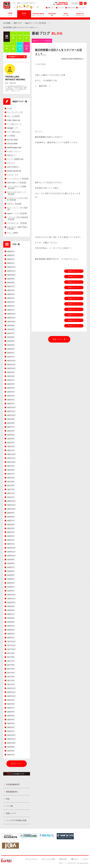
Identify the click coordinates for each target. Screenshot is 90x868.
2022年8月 (11, 423)
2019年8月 (11, 563)
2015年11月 (11, 739)
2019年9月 (11, 560)
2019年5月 (11, 575)
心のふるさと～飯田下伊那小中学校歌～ (17, 228)
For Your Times (12, 140)
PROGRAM (52, 15)
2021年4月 (11, 486)
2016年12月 (11, 688)
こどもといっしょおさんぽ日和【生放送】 (17, 199)
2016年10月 (11, 696)
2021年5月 (11, 482)
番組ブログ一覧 (59, 339)
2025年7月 (11, 286)
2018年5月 (11, 622)
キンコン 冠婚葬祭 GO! (15, 159)
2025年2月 (11, 306)
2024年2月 (11, 353)
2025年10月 (11, 275)
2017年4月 (11, 673)
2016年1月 (11, 731)
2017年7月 (11, 661)
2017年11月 (11, 645)
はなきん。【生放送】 (15, 204)
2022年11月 (11, 411)
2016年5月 (11, 716)
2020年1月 (11, 544)
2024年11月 (11, 318)
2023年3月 (11, 396)
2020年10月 (11, 509)
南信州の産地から (13, 167)
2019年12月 (11, 548)
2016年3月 (11, 723)
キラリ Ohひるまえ (14, 132)
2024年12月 (11, 314)
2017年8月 (11, 657)
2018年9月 (11, 606)
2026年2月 (11, 259)
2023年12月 (11, 361)
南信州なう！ (12, 155)
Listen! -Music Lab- (14, 120)
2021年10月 (11, 462)
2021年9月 (11, 466)
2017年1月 (11, 684)
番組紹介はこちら (74, 271)
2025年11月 (11, 271)
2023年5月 (11, 388)
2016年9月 (11, 700)
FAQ (8, 799)
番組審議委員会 (12, 792)
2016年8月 (11, 704)
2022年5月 (11, 435)
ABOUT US (80, 15)
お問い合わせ (71, 8)
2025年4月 (11, 298)
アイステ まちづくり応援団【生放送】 (17, 187)
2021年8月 (11, 470)
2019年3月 (11, 583)
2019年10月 (11, 556)
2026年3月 (11, 255)
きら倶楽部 (11, 136)
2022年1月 (11, 450)
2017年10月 (11, 649)
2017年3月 (11, 677)
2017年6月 (11, 665)
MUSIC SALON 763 (14, 171)
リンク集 (9, 806)
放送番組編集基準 (13, 784)
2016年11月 (11, 692)
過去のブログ (17, 764)
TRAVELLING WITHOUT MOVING (15, 78)
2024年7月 (11, 333)
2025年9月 (11, 279)
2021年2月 (11, 493)
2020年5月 (11, 528)
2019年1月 (11, 591)
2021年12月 (11, 454)
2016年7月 (11, 708)
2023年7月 (11, 380)
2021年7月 (11, 474)
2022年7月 (11, 427)
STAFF (66, 15)
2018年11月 (11, 599)
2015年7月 (11, 755)
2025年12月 (11, 267)
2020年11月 (11, 505)
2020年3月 (11, 536)
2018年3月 (11, 630)
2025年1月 (11, 310)
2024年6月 (11, 337)
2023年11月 (11, 365)
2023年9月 (11, 372)
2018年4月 (11, 626)
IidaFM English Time (14, 148)
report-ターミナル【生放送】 (36, 23)
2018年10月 (11, 602)
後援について (11, 813)
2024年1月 (11, 357)
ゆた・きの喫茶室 (13, 116)
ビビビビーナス (13, 175)
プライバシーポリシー (32, 859)
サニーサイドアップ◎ (15, 112)
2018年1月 (11, 638)
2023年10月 (11, 368)
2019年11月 (11, 552)
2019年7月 (11, 567)
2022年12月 (11, 407)
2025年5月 (11, 294)
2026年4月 (11, 251)
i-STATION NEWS (38, 15)
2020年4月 (11, 532)
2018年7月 (11, 614)
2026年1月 (11, 263)
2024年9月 (11, 325)
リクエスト (61, 8)
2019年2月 (11, 587)
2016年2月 (11, 727)
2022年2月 (11, 446)
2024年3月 (11, 349)
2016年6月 (11, 712)
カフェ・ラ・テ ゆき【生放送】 (17, 209)
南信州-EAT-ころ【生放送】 (17, 183)
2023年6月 (11, 384)
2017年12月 (11, 642)
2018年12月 (11, 595)
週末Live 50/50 (12, 144)
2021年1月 (11, 497)
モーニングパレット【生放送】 (18, 179)
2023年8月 (11, 376)
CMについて (51, 8)
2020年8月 (11, 517)
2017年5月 (11, 669)
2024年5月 (11, 341)
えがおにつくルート (14, 151)
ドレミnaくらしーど (14, 124)
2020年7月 (11, 521)
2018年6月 (11, 618)
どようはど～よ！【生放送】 (17, 223)
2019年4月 (11, 579)
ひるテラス (11, 163)
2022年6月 (11, 431)
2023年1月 (11, 404)
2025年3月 (11, 302)
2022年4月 (11, 439)
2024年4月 (11, 345)
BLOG (24, 14)
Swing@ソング (12, 128)
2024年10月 (11, 322)
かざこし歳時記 (13, 233)
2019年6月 (11, 571)
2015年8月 (11, 751)
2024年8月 (11, 329)
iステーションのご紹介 (49, 859)
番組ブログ (18, 23)
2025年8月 (11, 283)
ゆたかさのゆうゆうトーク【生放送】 (17, 193)
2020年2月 (11, 540)
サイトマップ (82, 8)
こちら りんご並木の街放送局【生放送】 (18, 218)
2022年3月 (11, 443)
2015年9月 (11, 747)
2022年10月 (11, 415)
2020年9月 (11, 513)
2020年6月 (11, 525)
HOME (10, 14)
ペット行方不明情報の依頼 (16, 820)
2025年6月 (11, 290)
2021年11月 (11, 458)
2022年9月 (11, 419)
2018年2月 (11, 634)
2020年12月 (11, 501)
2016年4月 (11, 720)
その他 (10, 108)
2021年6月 (11, 478)
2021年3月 (11, 489)
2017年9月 (11, 653)
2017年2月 (11, 681)
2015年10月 (11, 743)
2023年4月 (11, 392)
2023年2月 (11, 400)
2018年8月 (11, 610)
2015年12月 (11, 735)
